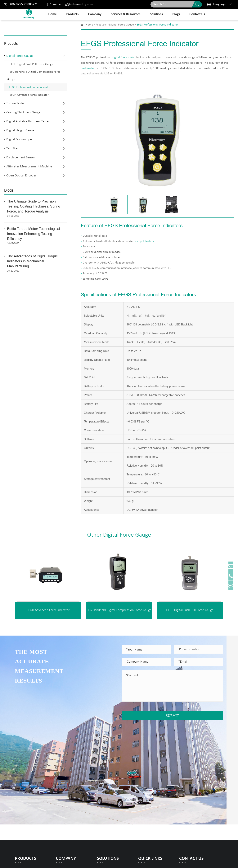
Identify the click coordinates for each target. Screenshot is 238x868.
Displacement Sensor (21, 158)
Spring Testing (106, 788)
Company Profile (67, 769)
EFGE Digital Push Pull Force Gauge (31, 64)
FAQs (142, 782)
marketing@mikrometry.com (73, 4)
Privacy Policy (213, 861)
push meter (88, 68)
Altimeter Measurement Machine (29, 167)
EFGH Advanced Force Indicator (29, 95)
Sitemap (192, 861)
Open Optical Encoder (21, 176)
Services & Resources (126, 14)
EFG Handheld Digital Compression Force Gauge (34, 76)
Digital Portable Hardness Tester (28, 121)
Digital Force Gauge (20, 56)
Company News (67, 788)
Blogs (176, 14)
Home (52, 14)
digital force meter (124, 58)
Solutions (156, 14)
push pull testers (144, 241)
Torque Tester (16, 103)
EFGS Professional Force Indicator (30, 87)
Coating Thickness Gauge (23, 112)
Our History (64, 782)
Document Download (153, 769)
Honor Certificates (68, 775)
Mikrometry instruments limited (60, 861)
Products (72, 14)
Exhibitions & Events (70, 794)
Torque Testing (107, 782)
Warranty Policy (149, 775)
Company (95, 14)
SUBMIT (172, 716)
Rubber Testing (107, 775)
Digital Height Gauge (20, 131)
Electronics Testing (110, 794)
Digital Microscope (19, 140)
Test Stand (13, 149)
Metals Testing (107, 769)
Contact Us (197, 14)
